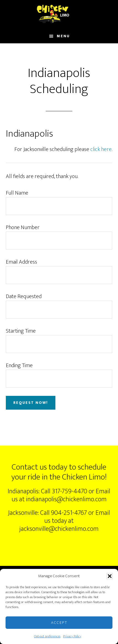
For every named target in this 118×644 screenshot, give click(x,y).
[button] (110, 576)
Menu (63, 36)
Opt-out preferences (47, 636)
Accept (59, 623)
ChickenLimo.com (59, 15)
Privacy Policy (72, 636)
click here (101, 149)
